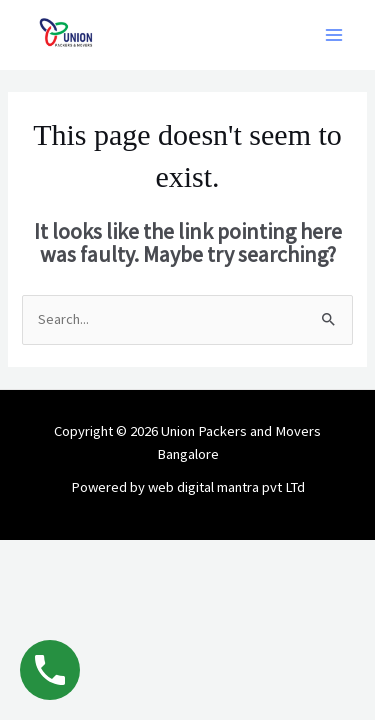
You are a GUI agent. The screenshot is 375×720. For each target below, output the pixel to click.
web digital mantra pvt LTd (226, 487)
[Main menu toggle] (334, 35)
